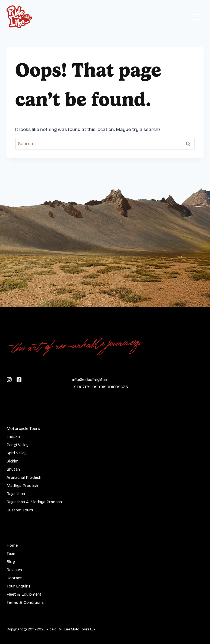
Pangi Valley (18, 445)
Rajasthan (16, 494)
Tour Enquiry (18, 586)
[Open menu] (196, 17)
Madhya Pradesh (22, 486)
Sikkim (12, 461)
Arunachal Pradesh (24, 477)
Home (12, 545)
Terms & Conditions (25, 602)
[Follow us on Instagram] (19, 379)
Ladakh (13, 437)
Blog (11, 562)
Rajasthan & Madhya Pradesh (34, 502)
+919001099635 (113, 387)
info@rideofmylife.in (90, 380)
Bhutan (13, 469)
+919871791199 (85, 387)
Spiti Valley (17, 453)
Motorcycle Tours (23, 429)
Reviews (14, 570)
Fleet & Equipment (24, 594)
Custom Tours (20, 510)
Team (12, 554)
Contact (14, 578)
